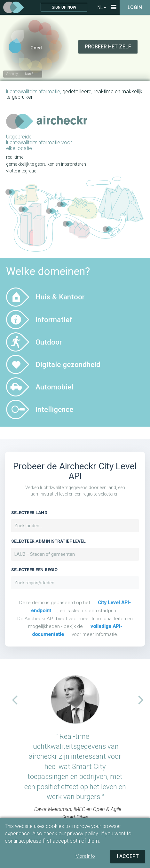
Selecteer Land (29, 513)
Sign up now (64, 7)
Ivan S (29, 74)
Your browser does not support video (75, 38)
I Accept (128, 856)
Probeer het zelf (108, 47)
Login (135, 7)
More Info (85, 856)
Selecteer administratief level (48, 541)
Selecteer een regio (35, 570)
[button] (12, 699)
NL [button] (102, 7)
